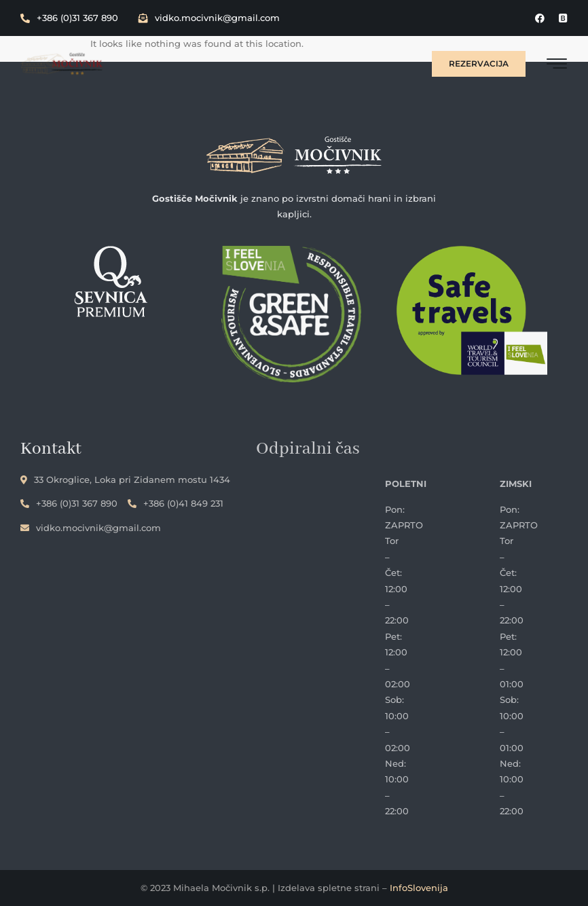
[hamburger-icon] (557, 66)
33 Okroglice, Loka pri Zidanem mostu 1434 (125, 479)
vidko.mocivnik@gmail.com (209, 18)
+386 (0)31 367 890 (69, 18)
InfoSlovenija (419, 888)
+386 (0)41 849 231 (176, 503)
